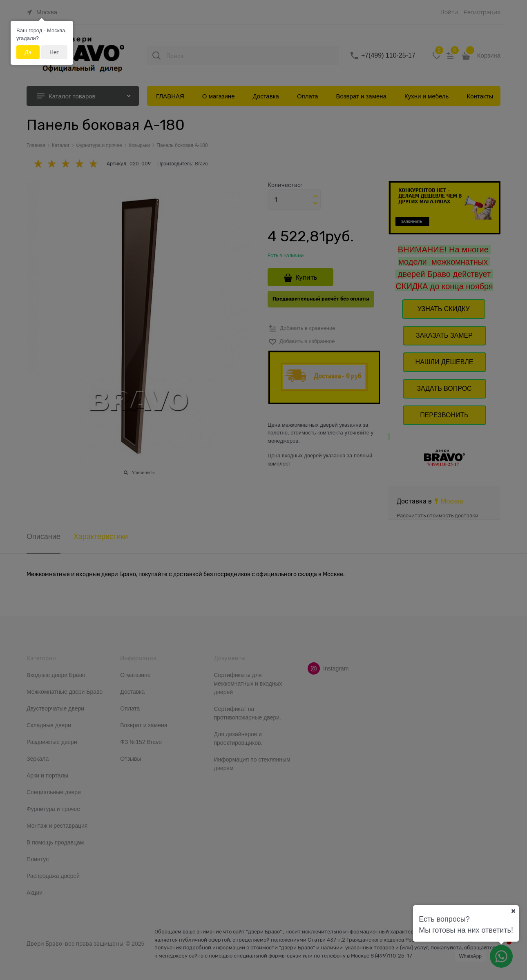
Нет (54, 52)
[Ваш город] (513, 911)
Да (28, 52)
